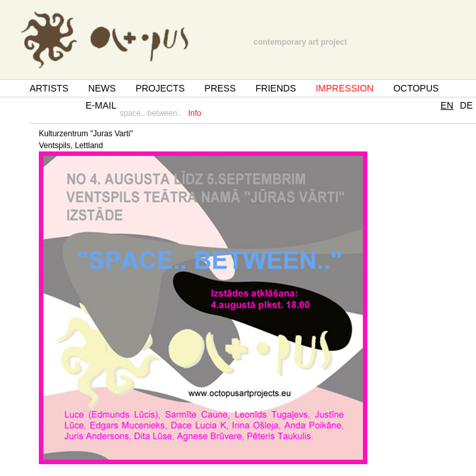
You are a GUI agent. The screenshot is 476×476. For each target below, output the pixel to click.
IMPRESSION (344, 88)
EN (447, 105)
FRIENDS (276, 88)
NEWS (102, 88)
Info (195, 113)
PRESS (220, 88)
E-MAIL (101, 105)
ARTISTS (49, 88)
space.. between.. (151, 113)
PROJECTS (160, 88)
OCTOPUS (416, 88)
